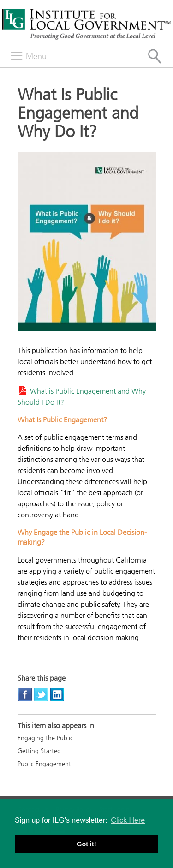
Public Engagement (44, 764)
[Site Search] (155, 56)
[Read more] (87, 243)
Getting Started (39, 751)
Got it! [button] (86, 844)
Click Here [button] (128, 820)
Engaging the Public (45, 738)
